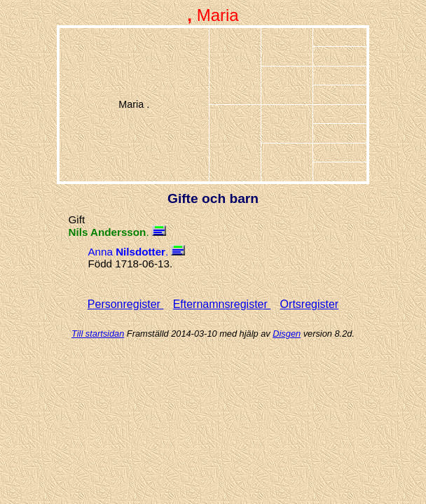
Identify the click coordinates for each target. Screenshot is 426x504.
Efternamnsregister (222, 304)
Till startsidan (98, 334)
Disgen (287, 334)
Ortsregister (310, 304)
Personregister (126, 304)
